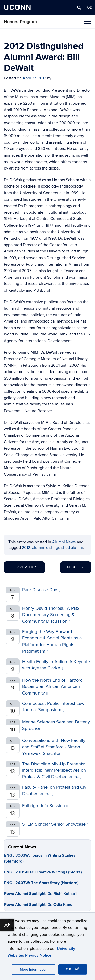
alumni (38, 548)
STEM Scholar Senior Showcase (55, 824)
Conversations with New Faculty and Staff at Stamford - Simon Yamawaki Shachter (54, 747)
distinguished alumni (64, 548)
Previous (24, 567)
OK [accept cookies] (73, 969)
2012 (26, 548)
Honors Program (20, 22)
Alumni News (64, 542)
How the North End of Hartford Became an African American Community (52, 687)
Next (76, 567)
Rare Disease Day (41, 590)
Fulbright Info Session (45, 806)
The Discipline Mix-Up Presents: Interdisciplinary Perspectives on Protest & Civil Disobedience (54, 770)
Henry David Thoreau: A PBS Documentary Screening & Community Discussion (51, 615)
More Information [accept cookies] (34, 969)
